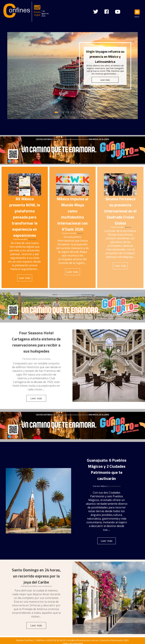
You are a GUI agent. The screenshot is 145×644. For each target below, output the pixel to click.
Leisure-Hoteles (45, 359)
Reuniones (32, 239)
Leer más (25, 278)
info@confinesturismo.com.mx (83, 640)
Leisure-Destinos (114, 486)
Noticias (80, 233)
